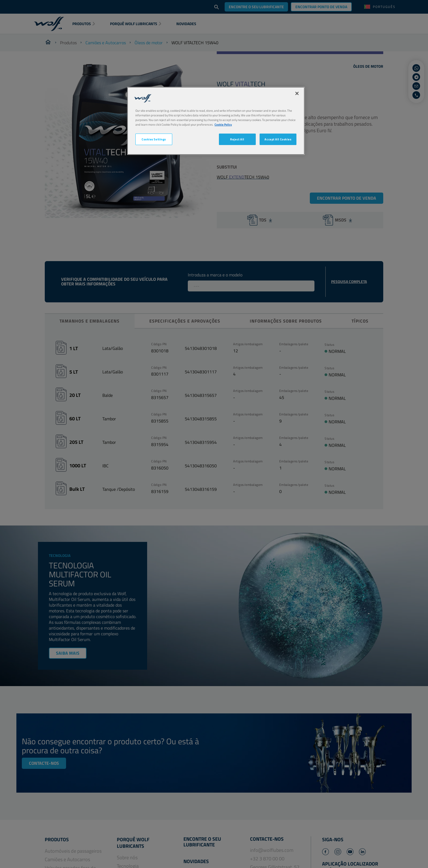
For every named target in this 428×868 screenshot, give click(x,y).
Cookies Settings (154, 139)
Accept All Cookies (278, 139)
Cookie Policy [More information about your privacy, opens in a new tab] (223, 124)
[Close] (297, 93)
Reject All (237, 139)
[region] (216, 121)
